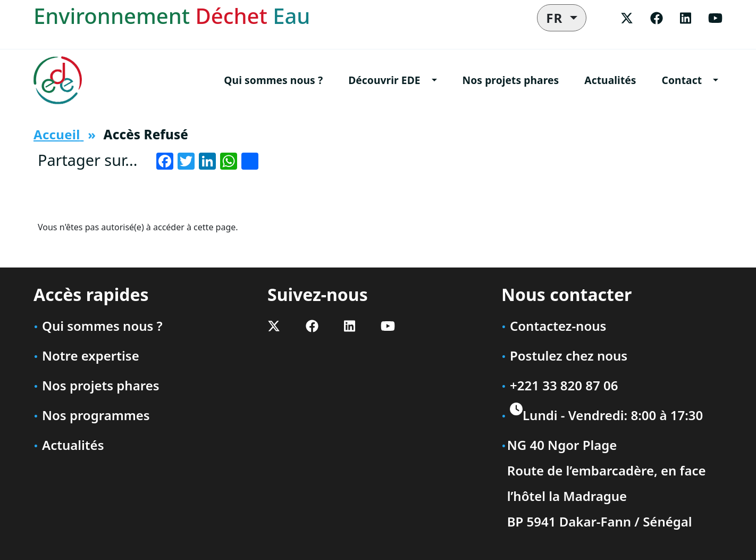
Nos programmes (96, 415)
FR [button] (556, 18)
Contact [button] (682, 80)
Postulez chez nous (569, 356)
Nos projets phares (511, 80)
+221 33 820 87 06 (564, 385)
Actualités (610, 80)
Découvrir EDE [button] (384, 80)
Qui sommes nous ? (273, 80)
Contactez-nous (558, 326)
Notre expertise (91, 356)
